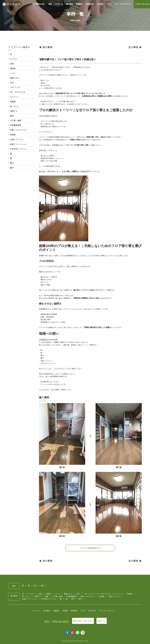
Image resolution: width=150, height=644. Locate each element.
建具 (12, 117)
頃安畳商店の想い (39, 4)
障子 (12, 166)
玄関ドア (14, 112)
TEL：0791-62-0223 (56, 622)
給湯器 (13, 137)
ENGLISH (92, 611)
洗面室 (13, 69)
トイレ (13, 74)
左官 (12, 83)
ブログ (109, 4)
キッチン (14, 59)
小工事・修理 (16, 122)
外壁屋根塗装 (16, 127)
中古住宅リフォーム (18, 151)
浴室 (12, 64)
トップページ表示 (19, 47)
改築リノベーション (18, 146)
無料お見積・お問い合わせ (83, 621)
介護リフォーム (17, 141)
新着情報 (74, 611)
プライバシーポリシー (107, 611)
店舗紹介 (79, 4)
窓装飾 (13, 103)
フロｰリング (15, 88)
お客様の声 (90, 4)
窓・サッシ (15, 107)
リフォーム (59, 4)
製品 (50, 4)
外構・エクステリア (18, 132)
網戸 (12, 170)
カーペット (15, 98)
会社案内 (100, 4)
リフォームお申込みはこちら (90, 548)
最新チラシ (102, 621)
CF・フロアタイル (18, 93)
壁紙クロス (15, 79)
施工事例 (70, 4)
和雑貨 (65, 611)
